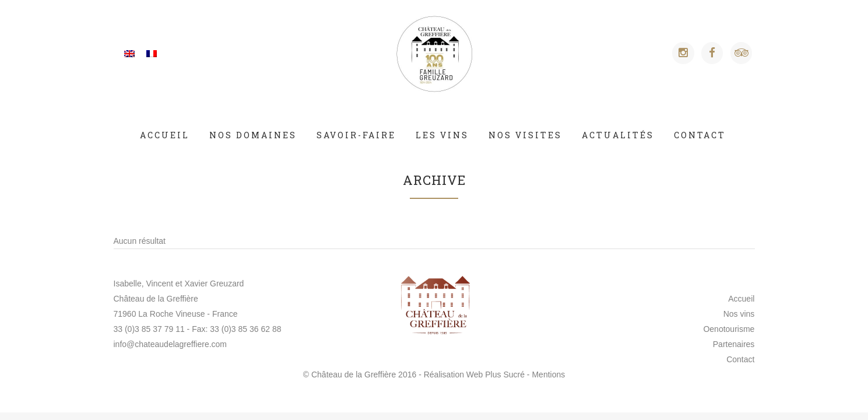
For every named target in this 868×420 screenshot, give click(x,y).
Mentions (548, 374)
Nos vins (739, 314)
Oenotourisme (729, 329)
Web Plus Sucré (496, 374)
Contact (740, 359)
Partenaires (734, 344)
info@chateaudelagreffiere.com (171, 344)
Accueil (741, 299)
